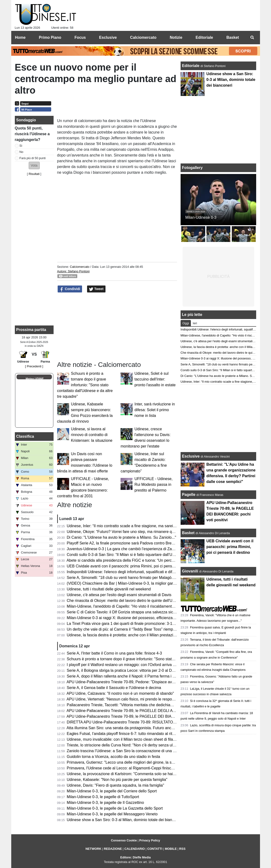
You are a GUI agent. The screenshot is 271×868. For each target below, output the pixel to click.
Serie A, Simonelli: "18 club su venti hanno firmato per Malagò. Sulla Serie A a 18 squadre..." (145, 578)
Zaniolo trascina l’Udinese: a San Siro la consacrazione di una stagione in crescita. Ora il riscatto (149, 751)
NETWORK (94, 849)
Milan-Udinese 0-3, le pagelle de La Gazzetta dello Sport (115, 808)
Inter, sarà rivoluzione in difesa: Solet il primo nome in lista (155, 410)
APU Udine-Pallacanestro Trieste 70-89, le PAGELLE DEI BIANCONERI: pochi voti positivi (143, 716)
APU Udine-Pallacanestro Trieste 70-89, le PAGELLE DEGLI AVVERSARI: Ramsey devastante (147, 711)
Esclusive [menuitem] (108, 37)
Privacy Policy (150, 840)
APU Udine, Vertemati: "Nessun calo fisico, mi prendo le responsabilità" (127, 699)
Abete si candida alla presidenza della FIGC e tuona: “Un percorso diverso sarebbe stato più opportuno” (155, 560)
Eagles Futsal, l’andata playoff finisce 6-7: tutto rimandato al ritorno (123, 734)
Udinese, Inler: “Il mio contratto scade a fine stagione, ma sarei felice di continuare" (137, 526)
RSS (182, 849)
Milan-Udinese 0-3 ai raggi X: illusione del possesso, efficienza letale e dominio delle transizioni (147, 618)
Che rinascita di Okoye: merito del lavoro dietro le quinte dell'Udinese (125, 601)
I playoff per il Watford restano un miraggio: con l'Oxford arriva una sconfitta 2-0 (134, 665)
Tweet (96, 289)
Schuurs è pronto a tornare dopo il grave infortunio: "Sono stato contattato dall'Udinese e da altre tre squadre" (85, 385)
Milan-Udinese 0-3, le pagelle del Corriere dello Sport (112, 791)
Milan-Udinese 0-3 (201, 217)
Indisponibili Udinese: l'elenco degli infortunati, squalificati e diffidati (123, 572)
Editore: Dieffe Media (135, 857)
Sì (21, 146)
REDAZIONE (113, 849)
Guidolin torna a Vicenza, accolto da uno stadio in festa (113, 757)
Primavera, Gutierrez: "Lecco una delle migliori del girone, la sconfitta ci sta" (131, 762)
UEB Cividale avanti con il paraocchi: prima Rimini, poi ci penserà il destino (130, 566)
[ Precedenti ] (34, 366)
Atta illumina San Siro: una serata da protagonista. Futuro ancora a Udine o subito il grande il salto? (151, 728)
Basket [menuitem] (232, 37)
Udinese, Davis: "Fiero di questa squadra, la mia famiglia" (115, 785)
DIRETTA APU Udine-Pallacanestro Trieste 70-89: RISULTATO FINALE (127, 722)
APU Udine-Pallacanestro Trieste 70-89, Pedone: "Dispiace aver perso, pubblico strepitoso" (144, 682)
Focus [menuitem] (80, 37)
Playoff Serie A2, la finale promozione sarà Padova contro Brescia (123, 543)
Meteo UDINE (35, 379)
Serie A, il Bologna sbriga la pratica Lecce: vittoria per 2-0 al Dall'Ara (124, 670)
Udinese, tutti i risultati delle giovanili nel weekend (109, 589)
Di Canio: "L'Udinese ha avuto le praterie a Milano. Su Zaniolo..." (121, 537)
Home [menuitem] (20, 37)
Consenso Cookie (124, 840)
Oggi (186, 323)
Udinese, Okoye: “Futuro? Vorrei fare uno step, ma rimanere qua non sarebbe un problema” (144, 532)
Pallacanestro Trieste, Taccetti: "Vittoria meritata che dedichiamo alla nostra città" (135, 705)
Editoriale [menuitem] (204, 37)
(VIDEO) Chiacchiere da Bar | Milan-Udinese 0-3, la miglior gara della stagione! (134, 583)
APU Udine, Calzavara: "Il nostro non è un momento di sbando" (120, 693)
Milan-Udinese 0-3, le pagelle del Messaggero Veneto (112, 814)
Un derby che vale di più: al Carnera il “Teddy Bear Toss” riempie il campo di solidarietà (140, 629)
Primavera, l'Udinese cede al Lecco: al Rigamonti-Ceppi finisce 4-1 (123, 768)
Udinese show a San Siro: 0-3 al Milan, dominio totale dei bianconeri (125, 820)
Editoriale (191, 66)
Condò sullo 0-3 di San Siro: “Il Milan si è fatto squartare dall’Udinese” (126, 555)
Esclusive (191, 456)
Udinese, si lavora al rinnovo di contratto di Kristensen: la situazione (92, 435)
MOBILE (171, 849)
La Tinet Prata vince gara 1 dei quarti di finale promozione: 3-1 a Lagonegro (131, 624)
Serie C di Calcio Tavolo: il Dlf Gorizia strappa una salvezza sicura (123, 612)
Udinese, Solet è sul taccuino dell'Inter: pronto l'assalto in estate (155, 379)
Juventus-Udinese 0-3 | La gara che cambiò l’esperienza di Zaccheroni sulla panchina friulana (146, 549)
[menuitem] (252, 38)
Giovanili (190, 571)
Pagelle (189, 495)
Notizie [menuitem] (176, 37)
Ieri (195, 323)
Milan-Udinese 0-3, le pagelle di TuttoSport (103, 797)
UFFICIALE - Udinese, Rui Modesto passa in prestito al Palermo (153, 484)
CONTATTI (155, 849)
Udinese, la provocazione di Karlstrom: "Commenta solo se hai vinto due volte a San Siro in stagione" (153, 774)
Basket (188, 533)
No (21, 152)
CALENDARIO (135, 849)
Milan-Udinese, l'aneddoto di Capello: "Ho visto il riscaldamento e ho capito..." (133, 606)
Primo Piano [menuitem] (50, 37)
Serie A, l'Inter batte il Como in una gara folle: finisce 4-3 (114, 653)
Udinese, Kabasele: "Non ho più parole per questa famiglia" (117, 780)
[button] (34, 165)
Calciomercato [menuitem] (143, 37)
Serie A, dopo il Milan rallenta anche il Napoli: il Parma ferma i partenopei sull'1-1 (135, 676)
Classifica (25, 436)
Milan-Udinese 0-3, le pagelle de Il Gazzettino (105, 803)
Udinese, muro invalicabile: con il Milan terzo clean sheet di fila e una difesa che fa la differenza (147, 739)
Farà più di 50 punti (33, 158)
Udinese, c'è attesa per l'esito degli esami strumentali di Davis (119, 595)
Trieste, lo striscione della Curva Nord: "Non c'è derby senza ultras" (124, 745)
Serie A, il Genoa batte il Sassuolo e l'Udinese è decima (114, 688)
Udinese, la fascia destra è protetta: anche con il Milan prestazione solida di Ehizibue (138, 635)
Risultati (34, 174)
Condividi (70, 289)
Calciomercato (80, 267)
